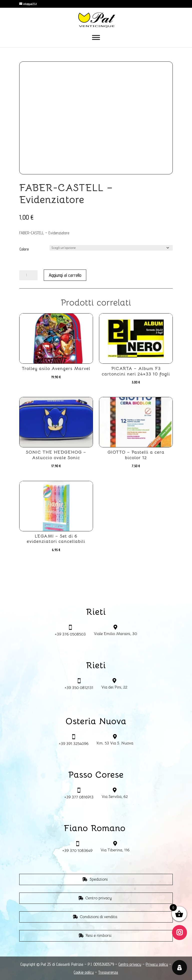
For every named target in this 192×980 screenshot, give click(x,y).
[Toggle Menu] (96, 37)
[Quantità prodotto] (28, 275)
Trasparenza (108, 972)
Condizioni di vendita (98, 917)
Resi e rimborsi (98, 936)
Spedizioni (99, 879)
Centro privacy (98, 898)
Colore (24, 249)
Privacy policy (157, 964)
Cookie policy (84, 972)
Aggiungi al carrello (65, 275)
